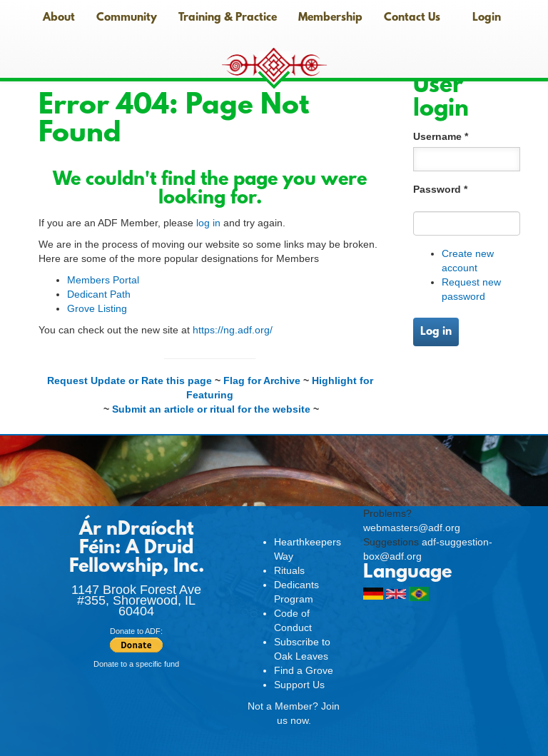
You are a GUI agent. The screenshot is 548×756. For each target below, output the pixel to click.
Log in (436, 332)
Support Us (299, 685)
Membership (330, 18)
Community (127, 18)
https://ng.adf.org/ (233, 330)
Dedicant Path (99, 294)
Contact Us (412, 18)
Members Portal (103, 280)
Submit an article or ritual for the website (211, 409)
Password (440, 189)
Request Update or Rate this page (130, 380)
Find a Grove (304, 670)
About (59, 18)
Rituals (289, 570)
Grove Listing (97, 308)
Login (487, 18)
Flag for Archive (262, 380)
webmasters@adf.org (412, 528)
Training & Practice (228, 18)
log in (208, 223)
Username (441, 136)
